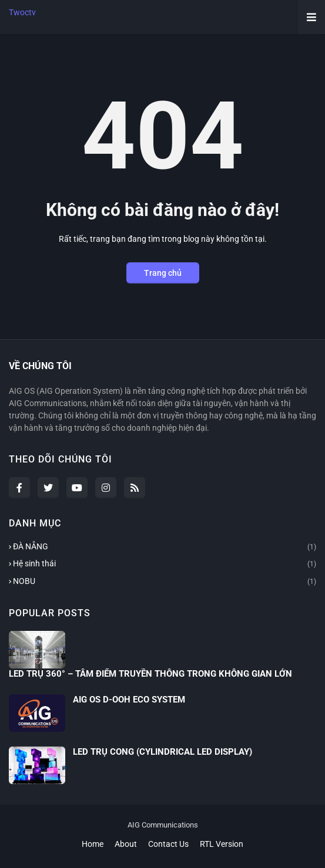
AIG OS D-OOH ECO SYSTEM (129, 700)
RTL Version (222, 844)
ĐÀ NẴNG (165, 548)
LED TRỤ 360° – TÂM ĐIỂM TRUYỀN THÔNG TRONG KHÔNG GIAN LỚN (150, 674)
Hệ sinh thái (165, 565)
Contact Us (168, 844)
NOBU (165, 582)
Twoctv (22, 12)
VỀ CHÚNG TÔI (40, 366)
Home (93, 844)
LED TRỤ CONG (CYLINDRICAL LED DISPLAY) (162, 752)
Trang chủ (163, 273)
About (126, 844)
